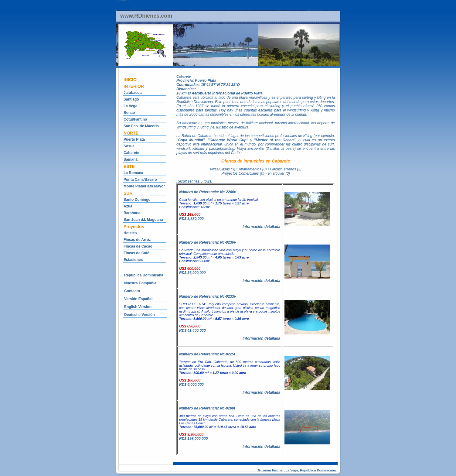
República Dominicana (144, 275)
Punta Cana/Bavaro (140, 180)
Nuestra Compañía (140, 283)
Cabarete (131, 153)
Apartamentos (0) (253, 169)
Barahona (132, 213)
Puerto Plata (134, 139)
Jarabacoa (133, 93)
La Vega (130, 106)
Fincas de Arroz (137, 240)
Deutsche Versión (140, 315)
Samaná (131, 159)
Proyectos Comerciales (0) (243, 173)
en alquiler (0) (279, 173)
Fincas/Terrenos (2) (286, 169)
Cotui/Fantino (135, 119)
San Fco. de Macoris (141, 126)
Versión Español (138, 299)
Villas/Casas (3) (223, 169)
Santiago (131, 99)
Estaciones (133, 260)
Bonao (129, 113)
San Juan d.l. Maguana (143, 220)
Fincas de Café (136, 253)
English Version (138, 307)
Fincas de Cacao (138, 246)
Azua (128, 206)
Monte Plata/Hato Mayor (144, 186)
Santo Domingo (137, 200)
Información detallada (261, 227)
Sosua (129, 146)
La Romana (133, 173)
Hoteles (130, 233)
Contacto (132, 291)
